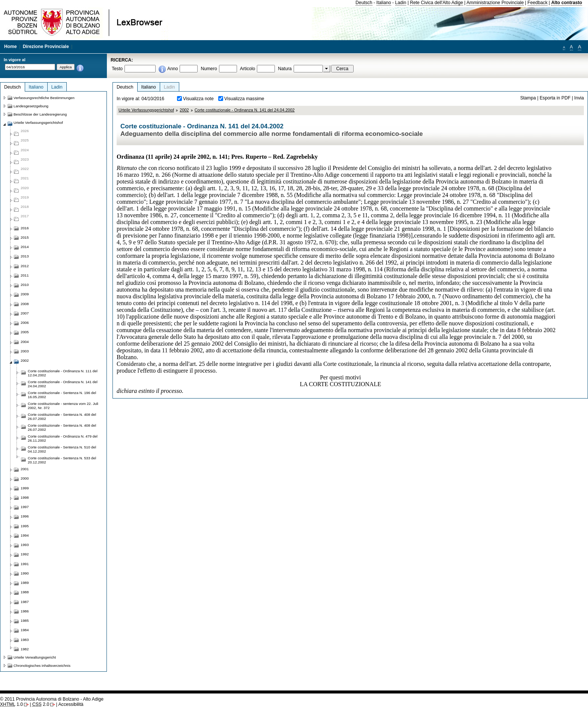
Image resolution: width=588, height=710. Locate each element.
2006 (25, 323)
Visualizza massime (244, 99)
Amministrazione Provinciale (495, 3)
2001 (25, 469)
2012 (25, 266)
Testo (117, 69)
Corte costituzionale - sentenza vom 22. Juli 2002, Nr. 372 (63, 406)
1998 (25, 497)
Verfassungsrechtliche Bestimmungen (44, 98)
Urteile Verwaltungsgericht (35, 657)
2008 (25, 304)
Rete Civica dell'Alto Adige (436, 3)
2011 (25, 275)
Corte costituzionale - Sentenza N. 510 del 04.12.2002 (62, 449)
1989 (25, 583)
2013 (25, 256)
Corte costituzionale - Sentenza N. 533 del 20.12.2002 (62, 460)
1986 (25, 611)
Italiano (384, 3)
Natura (285, 69)
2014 (25, 247)
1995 (25, 526)
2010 (25, 285)
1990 (25, 573)
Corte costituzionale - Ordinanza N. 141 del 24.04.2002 (245, 110)
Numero (209, 69)
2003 (25, 351)
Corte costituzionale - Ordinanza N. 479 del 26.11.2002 (63, 438)
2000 (25, 478)
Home (10, 47)
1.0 (11, 704)
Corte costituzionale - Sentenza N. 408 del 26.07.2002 (62, 417)
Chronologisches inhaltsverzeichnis (42, 666)
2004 (25, 342)
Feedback (538, 3)
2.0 (41, 704)
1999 (25, 488)
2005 (25, 332)
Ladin (401, 3)
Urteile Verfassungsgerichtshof (146, 110)
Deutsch (364, 3)
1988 (25, 592)
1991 (25, 564)
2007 (25, 313)
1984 (25, 630)
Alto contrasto (567, 3)
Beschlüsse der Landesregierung (40, 114)
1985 (25, 620)
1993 (25, 545)
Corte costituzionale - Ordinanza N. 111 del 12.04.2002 (63, 373)
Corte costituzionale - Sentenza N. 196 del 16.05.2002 (62, 395)
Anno (172, 69)
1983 (25, 640)
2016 (25, 228)
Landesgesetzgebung (31, 106)
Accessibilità (71, 704)
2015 (25, 237)
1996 (25, 516)
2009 (25, 294)
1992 (25, 554)
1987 (25, 602)
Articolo (248, 69)
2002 (184, 110)
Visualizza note (198, 99)
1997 (25, 507)
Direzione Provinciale (46, 47)
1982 (25, 649)
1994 (25, 535)
